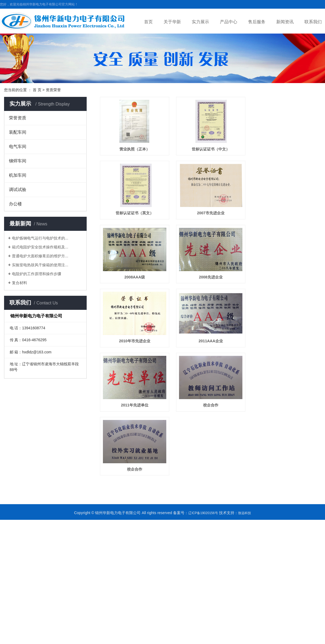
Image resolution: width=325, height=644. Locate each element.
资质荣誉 (53, 90)
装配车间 (18, 132)
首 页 (37, 90)
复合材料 (19, 283)
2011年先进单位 (135, 410)
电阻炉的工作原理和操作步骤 (37, 274)
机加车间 (18, 175)
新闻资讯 (285, 22)
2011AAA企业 (213, 345)
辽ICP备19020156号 (203, 519)
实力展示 (200, 22)
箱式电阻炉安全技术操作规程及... (40, 247)
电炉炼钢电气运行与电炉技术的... (40, 238)
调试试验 (18, 190)
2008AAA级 (135, 280)
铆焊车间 (18, 161)
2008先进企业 (213, 280)
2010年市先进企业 (135, 345)
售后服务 (257, 22)
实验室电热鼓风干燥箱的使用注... (40, 265)
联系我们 (313, 22)
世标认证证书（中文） (213, 150)
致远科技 (245, 519)
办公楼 (15, 204)
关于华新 (172, 22)
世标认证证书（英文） (135, 215)
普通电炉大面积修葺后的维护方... (40, 256)
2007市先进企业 (213, 215)
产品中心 (229, 22)
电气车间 (18, 147)
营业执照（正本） (135, 150)
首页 (148, 22)
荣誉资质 (18, 118)
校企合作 (213, 410)
